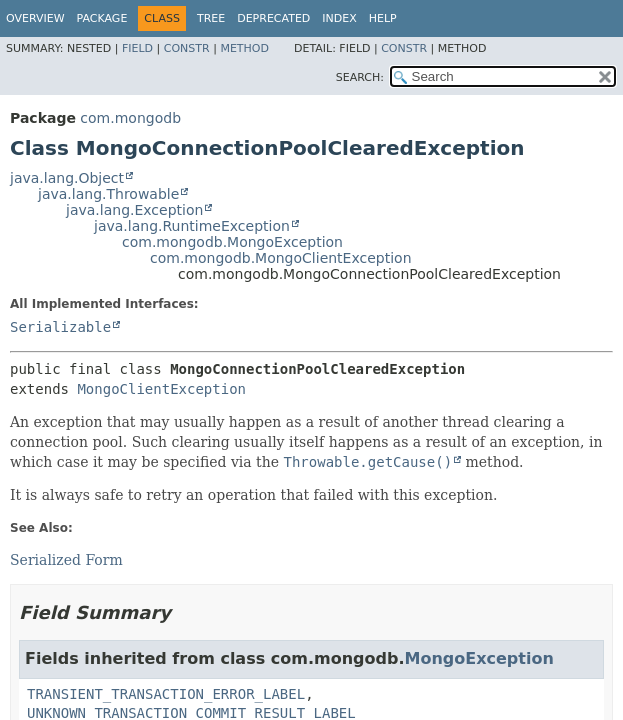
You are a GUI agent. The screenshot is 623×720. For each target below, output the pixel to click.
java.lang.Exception (134, 210)
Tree (211, 18)
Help (383, 18)
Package (102, 18)
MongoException (479, 658)
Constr (187, 48)
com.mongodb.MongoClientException (281, 258)
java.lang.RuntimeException (192, 226)
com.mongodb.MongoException (232, 242)
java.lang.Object (67, 178)
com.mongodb (130, 118)
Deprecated (273, 18)
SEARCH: (360, 77)
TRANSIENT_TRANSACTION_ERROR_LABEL (166, 694)
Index (339, 18)
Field (137, 48)
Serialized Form (66, 560)
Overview (35, 18)
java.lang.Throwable (108, 194)
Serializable (60, 327)
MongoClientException (161, 389)
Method (244, 48)
